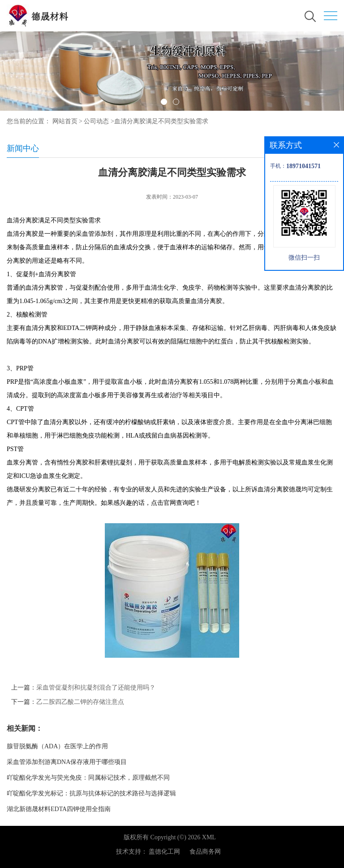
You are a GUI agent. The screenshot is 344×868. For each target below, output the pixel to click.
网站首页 (65, 121)
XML (209, 837)
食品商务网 (205, 852)
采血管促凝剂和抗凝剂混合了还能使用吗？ (96, 688)
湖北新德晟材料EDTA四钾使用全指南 (59, 809)
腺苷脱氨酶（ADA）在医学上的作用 (57, 746)
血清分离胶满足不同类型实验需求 (161, 121)
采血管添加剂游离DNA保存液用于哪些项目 (67, 762)
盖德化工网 (164, 852)
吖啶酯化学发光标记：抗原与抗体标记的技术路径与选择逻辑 (91, 793)
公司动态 (96, 121)
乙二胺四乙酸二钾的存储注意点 (80, 702)
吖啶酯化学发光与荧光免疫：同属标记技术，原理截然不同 (88, 778)
